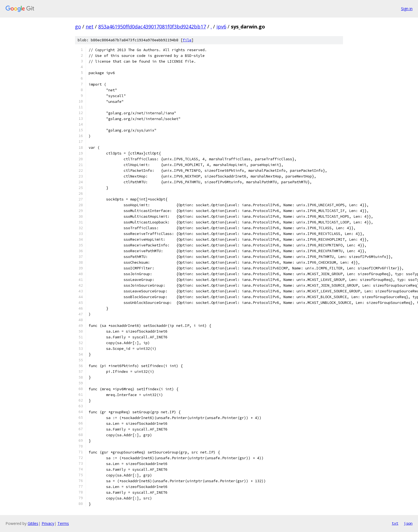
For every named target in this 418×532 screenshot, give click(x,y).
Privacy (48, 523)
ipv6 (221, 27)
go (78, 27)
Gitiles (33, 523)
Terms (63, 523)
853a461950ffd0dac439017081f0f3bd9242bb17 (152, 27)
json (408, 523)
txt (395, 523)
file (187, 40)
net (90, 27)
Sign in (407, 9)
